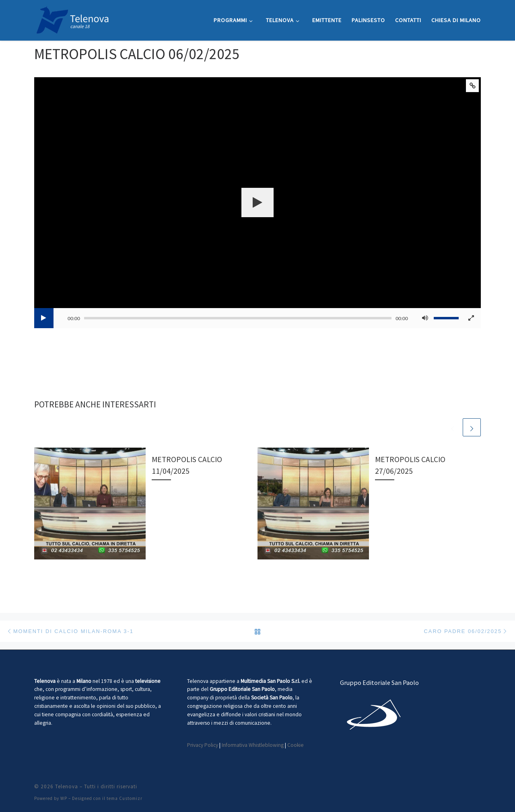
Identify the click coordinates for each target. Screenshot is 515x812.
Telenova (67, 786)
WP (64, 798)
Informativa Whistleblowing (253, 745)
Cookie (296, 745)
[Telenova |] (72, 19)
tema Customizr (125, 798)
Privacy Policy (203, 745)
